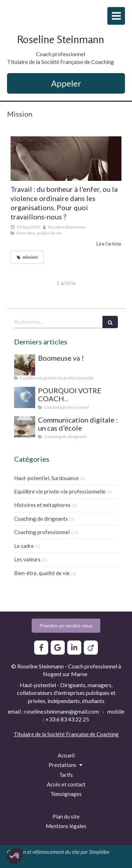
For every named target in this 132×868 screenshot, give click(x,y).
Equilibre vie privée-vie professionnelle (60, 491)
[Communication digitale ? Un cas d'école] (25, 427)
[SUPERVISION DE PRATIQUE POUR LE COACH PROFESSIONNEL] (25, 397)
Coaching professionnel (42, 532)
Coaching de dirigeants (41, 519)
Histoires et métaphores (42, 505)
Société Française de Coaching (83, 734)
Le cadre (24, 546)
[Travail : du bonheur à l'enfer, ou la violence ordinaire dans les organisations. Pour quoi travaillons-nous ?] (66, 159)
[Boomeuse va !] (25, 365)
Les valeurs (27, 559)
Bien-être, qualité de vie (42, 573)
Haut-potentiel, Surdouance (46, 478)
